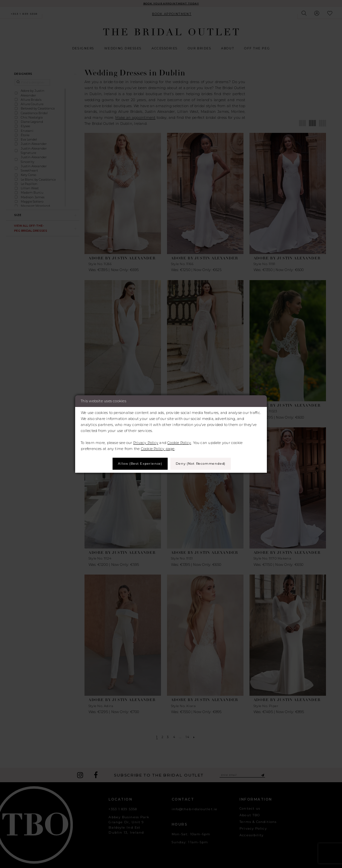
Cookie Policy (179, 442)
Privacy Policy (146, 442)
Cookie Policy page (158, 448)
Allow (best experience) (138, 464)
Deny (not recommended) (203, 464)
